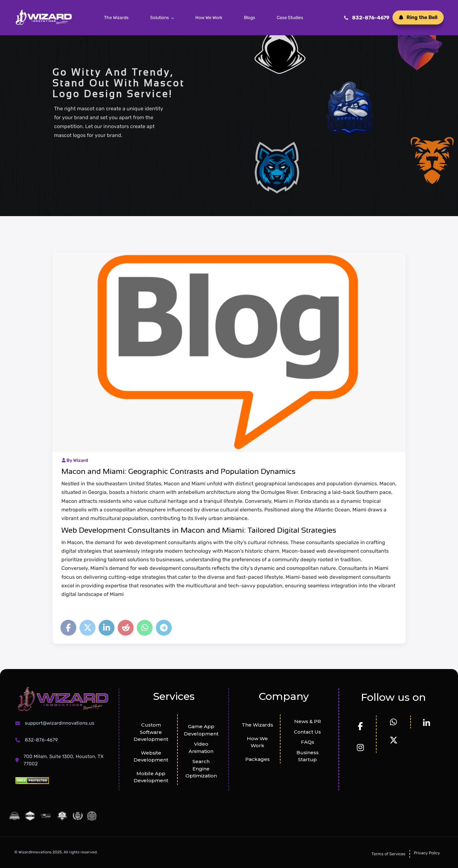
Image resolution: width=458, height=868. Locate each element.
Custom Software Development (151, 732)
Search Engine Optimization (201, 769)
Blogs (250, 18)
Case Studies (290, 18)
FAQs (308, 742)
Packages (257, 759)
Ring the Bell (418, 17)
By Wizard (75, 460)
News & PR (308, 721)
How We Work (209, 18)
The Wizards (116, 18)
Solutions (160, 18)
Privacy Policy (427, 853)
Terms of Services (389, 854)
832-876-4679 (367, 18)
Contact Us (307, 732)
